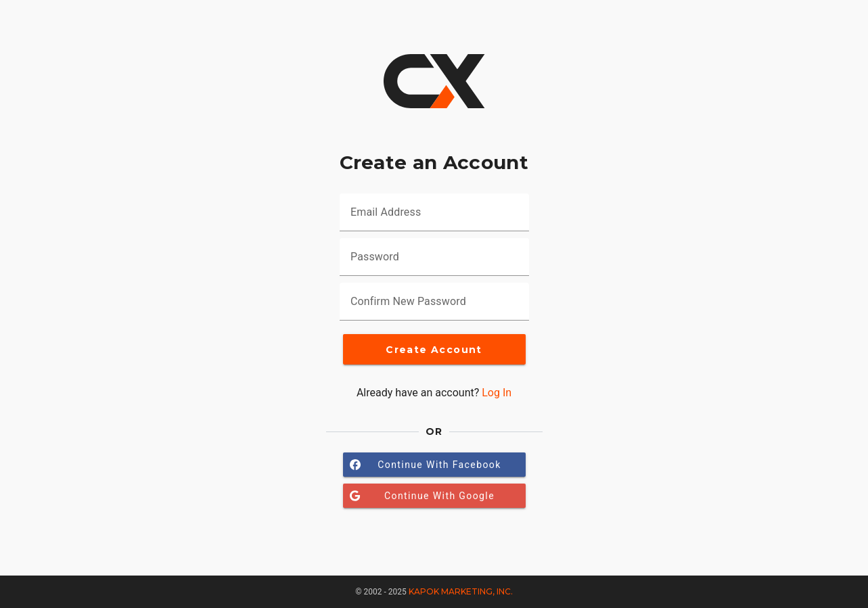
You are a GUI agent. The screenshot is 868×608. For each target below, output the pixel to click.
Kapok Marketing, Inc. (461, 591)
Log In (497, 393)
